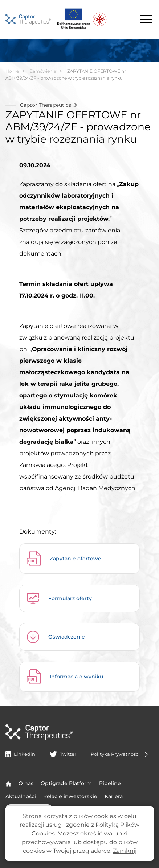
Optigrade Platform (66, 783)
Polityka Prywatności (120, 754)
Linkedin (20, 754)
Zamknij (125, 851)
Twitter (63, 754)
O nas (26, 783)
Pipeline (110, 783)
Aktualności (21, 796)
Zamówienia (43, 71)
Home (12, 71)
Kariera (114, 796)
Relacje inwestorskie (70, 796)
